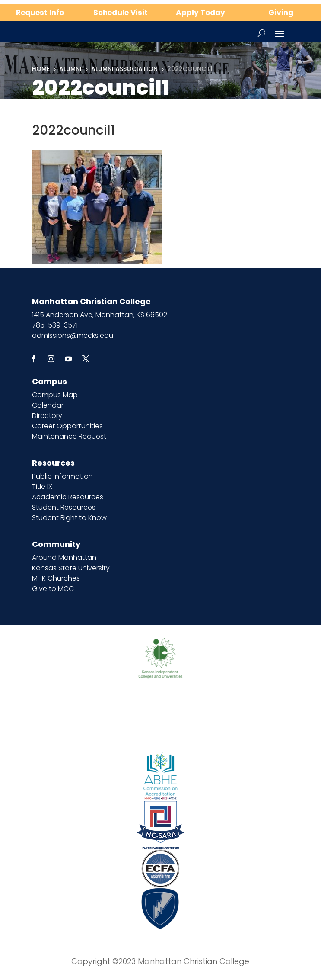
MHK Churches (56, 578)
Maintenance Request (69, 436)
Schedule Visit (121, 13)
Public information (62, 476)
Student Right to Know (69, 518)
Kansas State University (71, 568)
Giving (281, 13)
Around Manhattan (64, 557)
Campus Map (55, 395)
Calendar (48, 405)
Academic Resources (68, 497)
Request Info (40, 13)
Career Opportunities (67, 426)
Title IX (42, 487)
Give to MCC (53, 589)
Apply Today (200, 13)
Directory (47, 416)
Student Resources (64, 507)
